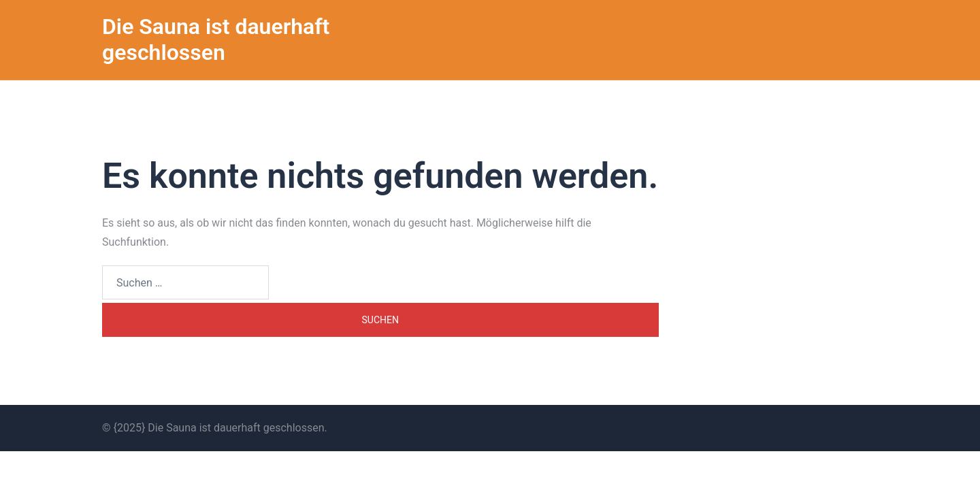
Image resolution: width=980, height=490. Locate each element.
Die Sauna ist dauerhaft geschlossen (216, 39)
